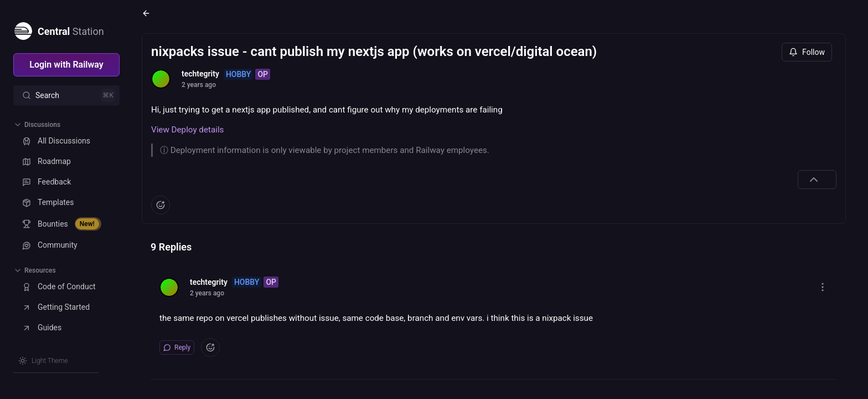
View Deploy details (187, 130)
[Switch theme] (43, 361)
